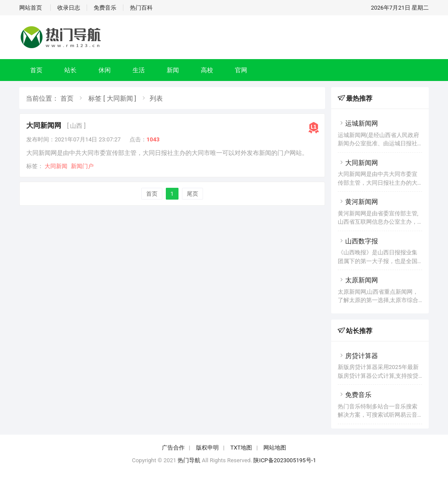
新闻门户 (82, 166)
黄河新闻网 (358, 202)
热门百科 (141, 8)
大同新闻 (56, 166)
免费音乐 (105, 8)
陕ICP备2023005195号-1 (285, 460)
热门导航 (189, 460)
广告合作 (173, 448)
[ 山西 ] (76, 126)
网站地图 (275, 448)
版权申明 (207, 448)
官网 (241, 70)
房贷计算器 (358, 356)
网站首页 (31, 8)
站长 (70, 70)
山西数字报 (358, 241)
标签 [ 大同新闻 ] (112, 98)
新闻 (173, 70)
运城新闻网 (358, 123)
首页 (36, 70)
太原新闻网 (358, 280)
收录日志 (69, 8)
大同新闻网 (44, 125)
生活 (139, 70)
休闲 (105, 70)
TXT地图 (241, 448)
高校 (207, 70)
